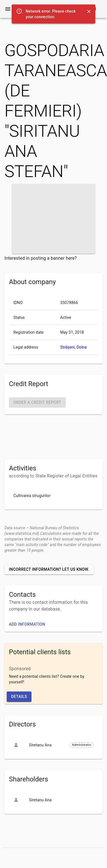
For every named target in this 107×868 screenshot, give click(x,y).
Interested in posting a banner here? (41, 258)
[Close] (89, 11)
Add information (27, 624)
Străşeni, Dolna (73, 347)
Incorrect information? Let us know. (49, 569)
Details (19, 697)
